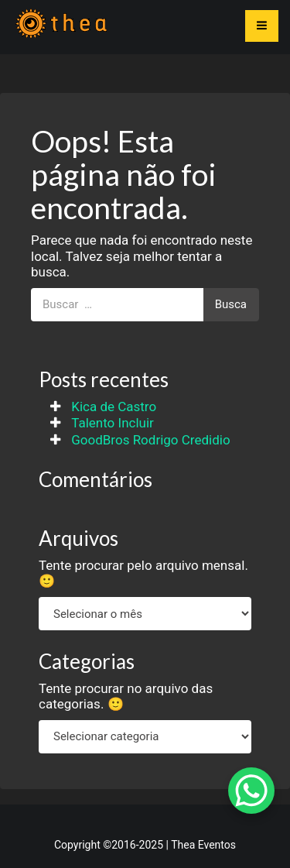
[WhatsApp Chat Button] (251, 791)
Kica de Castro (114, 407)
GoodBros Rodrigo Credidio (150, 440)
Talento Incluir (113, 423)
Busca (231, 304)
